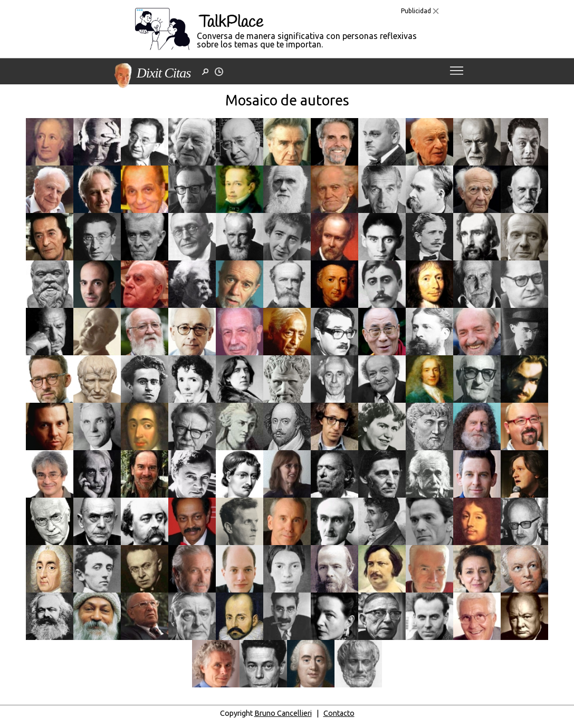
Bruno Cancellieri (283, 713)
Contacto (339, 713)
